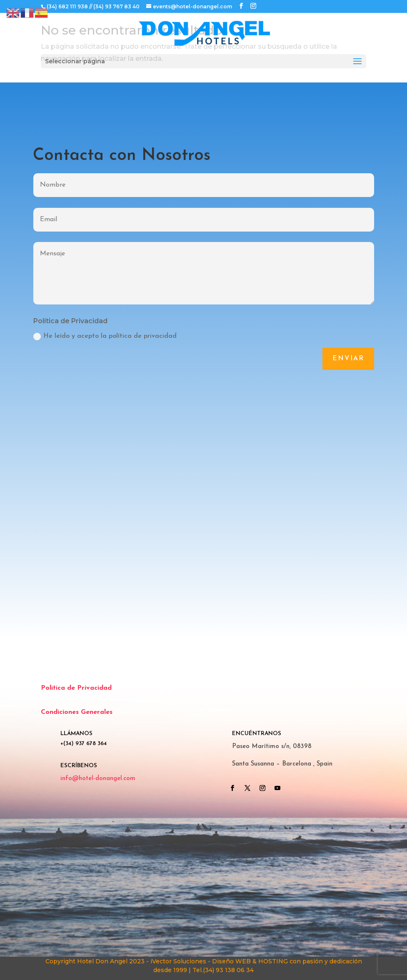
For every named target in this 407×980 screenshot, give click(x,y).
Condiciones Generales (77, 712)
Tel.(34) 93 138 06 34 (223, 970)
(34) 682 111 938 (67, 6)
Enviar (348, 359)
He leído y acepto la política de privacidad (105, 337)
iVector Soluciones (178, 961)
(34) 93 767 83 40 (116, 6)
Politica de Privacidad (76, 688)
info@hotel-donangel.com (98, 779)
